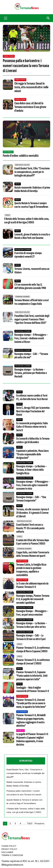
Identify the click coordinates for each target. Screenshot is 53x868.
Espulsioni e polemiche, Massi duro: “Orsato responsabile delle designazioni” (33, 454)
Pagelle (20, 730)
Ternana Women (22, 297)
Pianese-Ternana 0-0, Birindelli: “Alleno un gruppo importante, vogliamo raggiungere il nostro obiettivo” (31, 721)
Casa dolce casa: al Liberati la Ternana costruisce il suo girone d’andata (30, 107)
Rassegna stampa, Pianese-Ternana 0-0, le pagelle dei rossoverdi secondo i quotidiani (33, 599)
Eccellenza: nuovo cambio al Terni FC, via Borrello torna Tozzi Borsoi (32, 397)
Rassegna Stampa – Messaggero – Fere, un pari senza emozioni (32, 613)
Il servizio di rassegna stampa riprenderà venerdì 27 (28, 255)
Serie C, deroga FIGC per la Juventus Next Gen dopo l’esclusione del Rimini (33, 411)
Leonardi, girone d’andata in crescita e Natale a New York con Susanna (32, 236)
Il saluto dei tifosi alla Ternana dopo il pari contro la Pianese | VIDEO (33, 542)
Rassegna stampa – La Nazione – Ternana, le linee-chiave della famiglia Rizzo (32, 470)
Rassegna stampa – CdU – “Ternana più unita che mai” (31, 356)
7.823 (30, 823)
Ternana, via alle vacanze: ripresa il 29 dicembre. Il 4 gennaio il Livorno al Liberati (33, 513)
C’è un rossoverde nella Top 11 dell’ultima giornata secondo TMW (30, 286)
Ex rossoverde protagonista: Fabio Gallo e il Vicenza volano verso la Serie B (32, 427)
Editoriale (8, 152)
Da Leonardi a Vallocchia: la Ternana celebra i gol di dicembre (33, 440)
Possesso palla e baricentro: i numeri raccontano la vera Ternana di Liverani (26, 66)
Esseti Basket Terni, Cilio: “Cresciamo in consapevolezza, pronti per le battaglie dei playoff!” (32, 172)
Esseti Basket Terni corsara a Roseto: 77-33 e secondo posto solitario (30, 528)
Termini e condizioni (12, 855)
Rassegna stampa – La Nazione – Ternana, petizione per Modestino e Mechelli (31, 373)
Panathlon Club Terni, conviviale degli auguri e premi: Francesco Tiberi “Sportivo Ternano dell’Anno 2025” (32, 319)
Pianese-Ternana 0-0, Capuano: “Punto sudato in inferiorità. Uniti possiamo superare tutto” (32, 676)
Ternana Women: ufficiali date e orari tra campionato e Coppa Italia (32, 302)
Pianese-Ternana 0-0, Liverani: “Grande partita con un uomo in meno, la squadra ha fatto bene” (31, 703)
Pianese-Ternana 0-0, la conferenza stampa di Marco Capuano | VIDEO (33, 650)
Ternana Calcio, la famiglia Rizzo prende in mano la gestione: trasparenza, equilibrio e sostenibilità (31, 570)
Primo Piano (9, 56)
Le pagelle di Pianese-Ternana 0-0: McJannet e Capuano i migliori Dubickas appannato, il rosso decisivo (32, 740)
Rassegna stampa (23, 249)
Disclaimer (7, 852)
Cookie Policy (9, 846)
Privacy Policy (9, 849)
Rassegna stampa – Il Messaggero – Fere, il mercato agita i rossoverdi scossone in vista (33, 485)
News (18, 184)
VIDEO (7, 215)
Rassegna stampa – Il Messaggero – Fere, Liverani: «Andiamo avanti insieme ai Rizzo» (31, 338)
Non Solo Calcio (22, 165)
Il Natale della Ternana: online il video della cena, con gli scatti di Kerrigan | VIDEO (27, 221)
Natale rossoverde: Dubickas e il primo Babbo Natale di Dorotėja (32, 189)
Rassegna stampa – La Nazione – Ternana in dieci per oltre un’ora (32, 625)
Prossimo (39, 823)
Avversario (22, 712)
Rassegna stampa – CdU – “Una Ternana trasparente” (31, 499)
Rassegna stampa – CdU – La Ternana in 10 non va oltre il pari (31, 637)
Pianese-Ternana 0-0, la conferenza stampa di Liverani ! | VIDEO (33, 662)
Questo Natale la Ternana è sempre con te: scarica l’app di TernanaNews (31, 205)
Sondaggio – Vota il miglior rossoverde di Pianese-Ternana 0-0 (33, 689)
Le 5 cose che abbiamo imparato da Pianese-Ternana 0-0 (32, 585)
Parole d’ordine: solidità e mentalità (21, 156)
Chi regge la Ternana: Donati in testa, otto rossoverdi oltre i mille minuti (31, 87)
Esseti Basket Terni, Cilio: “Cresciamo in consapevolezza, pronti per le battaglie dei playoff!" (25, 773)
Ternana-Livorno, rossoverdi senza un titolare (32, 271)
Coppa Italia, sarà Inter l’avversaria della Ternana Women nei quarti (33, 554)
